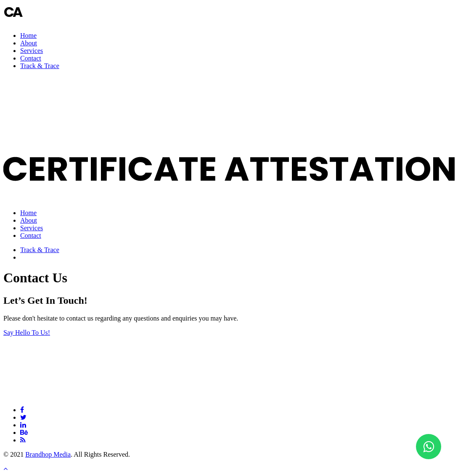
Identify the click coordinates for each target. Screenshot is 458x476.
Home (28, 36)
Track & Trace (40, 66)
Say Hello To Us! (27, 333)
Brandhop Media (48, 454)
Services (32, 51)
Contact (31, 58)
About (29, 43)
